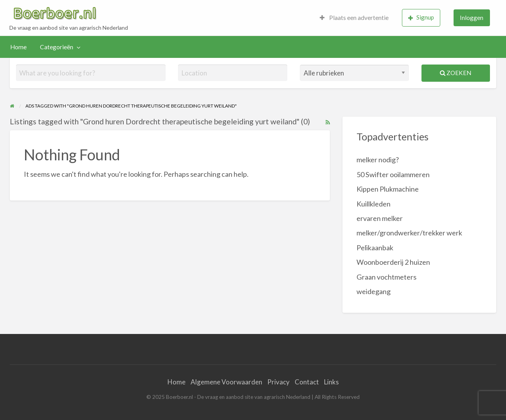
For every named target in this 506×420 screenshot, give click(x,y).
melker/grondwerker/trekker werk (409, 233)
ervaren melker (380, 218)
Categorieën (57, 47)
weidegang (374, 291)
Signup (421, 17)
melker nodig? (378, 160)
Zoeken (456, 73)
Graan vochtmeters (386, 277)
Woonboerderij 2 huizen (393, 262)
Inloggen (472, 18)
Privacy (278, 382)
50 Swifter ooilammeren (393, 174)
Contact (307, 382)
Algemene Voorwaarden (226, 382)
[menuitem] (354, 18)
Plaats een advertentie (354, 18)
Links (331, 382)
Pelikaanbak (375, 248)
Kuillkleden (374, 204)
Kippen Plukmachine (388, 189)
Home (18, 47)
